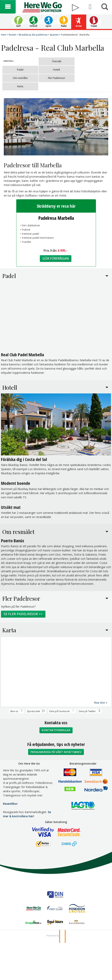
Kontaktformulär (56, 732)
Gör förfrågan (56, 260)
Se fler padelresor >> (23, 616)
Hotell (56, 70)
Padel (20, 70)
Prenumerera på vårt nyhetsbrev (56, 754)
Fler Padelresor (57, 78)
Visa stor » (101, 704)
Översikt (57, 61)
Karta (20, 86)
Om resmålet (20, 78)
